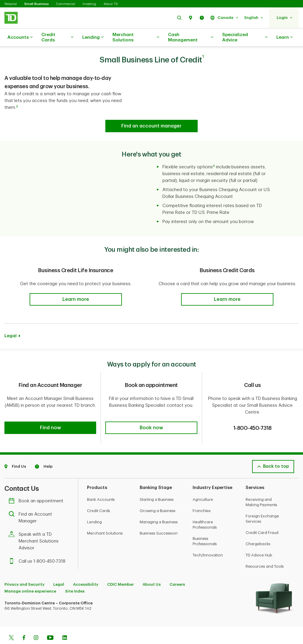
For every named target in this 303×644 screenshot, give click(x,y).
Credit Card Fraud (262, 518)
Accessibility (86, 570)
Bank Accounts (101, 485)
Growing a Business (158, 496)
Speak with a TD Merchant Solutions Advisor (35, 526)
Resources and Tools (265, 552)
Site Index (75, 576)
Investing (89, 4)
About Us (152, 570)
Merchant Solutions (136, 37)
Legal (11, 321)
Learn (285, 38)
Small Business (37, 4)
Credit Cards (57, 37)
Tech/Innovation (208, 540)
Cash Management (191, 37)
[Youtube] (50, 624)
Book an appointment (37, 486)
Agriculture (203, 485)
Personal (11, 4)
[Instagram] (36, 624)
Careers (177, 570)
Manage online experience (30, 576)
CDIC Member (120, 570)
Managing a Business (159, 507)
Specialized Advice (245, 37)
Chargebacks (258, 529)
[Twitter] (11, 624)
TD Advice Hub (259, 540)
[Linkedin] (65, 624)
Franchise (202, 496)
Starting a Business (157, 485)
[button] (179, 18)
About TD (111, 4)
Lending (93, 38)
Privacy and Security (24, 570)
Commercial (66, 4)
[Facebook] (24, 624)
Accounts (20, 38)
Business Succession (159, 518)
